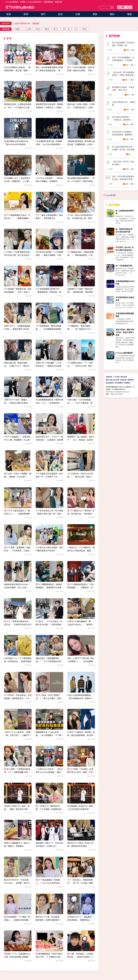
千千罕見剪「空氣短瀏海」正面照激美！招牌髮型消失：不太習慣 (18, 698)
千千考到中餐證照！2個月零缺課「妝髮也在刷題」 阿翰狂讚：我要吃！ (81, 70)
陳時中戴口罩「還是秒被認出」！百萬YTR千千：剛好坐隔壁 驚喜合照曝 (18, 366)
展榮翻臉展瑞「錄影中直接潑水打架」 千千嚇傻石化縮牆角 (49, 957)
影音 (60, 14)
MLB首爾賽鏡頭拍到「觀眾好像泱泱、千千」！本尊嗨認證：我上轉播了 (49, 403)
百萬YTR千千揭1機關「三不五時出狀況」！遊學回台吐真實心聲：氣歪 (49, 366)
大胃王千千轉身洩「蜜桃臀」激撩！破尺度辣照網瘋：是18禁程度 (81, 735)
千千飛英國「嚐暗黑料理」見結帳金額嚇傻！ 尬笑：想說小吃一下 (18, 292)
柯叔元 (85, 29)
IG (131, 7)
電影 (112, 14)
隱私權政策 (110, 383)
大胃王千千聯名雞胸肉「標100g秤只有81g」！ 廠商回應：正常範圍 (80, 624)
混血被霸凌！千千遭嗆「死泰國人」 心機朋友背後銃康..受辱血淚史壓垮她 (18, 920)
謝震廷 (18, 29)
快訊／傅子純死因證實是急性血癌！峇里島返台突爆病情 (123, 178)
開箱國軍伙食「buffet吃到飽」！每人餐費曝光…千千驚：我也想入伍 (49, 735)
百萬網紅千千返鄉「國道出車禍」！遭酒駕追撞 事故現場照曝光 (81, 292)
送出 (112, 7)
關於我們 (124, 377)
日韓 (78, 14)
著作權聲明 (119, 383)
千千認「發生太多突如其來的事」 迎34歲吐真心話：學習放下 (81, 218)
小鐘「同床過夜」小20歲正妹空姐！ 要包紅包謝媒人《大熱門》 (81, 957)
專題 (129, 14)
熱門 (43, 14)
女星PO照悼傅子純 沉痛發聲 (27, 23)
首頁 (9, 14)
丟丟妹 (38, 29)
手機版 (22, 2)
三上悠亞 (28, 29)
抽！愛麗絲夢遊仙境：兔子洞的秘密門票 (125, 230)
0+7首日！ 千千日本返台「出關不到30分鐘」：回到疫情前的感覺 (49, 624)
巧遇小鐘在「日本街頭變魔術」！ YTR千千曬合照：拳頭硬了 (81, 403)
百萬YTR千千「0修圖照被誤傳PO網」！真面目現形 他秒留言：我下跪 (17, 329)
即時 (26, 14)
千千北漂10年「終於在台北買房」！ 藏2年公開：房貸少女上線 (80, 477)
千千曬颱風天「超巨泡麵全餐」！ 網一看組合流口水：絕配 (81, 329)
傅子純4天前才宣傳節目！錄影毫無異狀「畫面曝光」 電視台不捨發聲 (124, 133)
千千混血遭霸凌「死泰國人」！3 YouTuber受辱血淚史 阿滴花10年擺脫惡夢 (50, 883)
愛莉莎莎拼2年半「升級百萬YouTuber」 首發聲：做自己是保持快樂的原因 (18, 883)
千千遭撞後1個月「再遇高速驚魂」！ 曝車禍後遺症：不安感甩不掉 (81, 255)
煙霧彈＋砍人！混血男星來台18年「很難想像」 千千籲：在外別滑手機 (17, 181)
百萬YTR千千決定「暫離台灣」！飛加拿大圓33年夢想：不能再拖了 (18, 403)
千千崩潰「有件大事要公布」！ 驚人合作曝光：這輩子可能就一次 (49, 698)
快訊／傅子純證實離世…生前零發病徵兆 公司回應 (123, 59)
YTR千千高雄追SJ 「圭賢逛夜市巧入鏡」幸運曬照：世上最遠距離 (18, 440)
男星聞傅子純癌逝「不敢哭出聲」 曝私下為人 (123, 89)
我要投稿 (109, 377)
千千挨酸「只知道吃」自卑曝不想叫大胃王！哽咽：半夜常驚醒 (81, 772)
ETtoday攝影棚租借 (124, 353)
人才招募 (116, 377)
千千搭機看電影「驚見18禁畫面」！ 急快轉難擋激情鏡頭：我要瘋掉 (49, 329)
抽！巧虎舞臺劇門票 (124, 266)
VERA (76, 29)
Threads (119, 7)
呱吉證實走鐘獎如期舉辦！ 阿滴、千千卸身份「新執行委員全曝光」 (81, 181)
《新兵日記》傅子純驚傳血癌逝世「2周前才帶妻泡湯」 (124, 74)
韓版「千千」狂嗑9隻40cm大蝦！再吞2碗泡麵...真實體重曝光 (17, 957)
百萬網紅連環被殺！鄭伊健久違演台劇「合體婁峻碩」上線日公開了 (81, 144)
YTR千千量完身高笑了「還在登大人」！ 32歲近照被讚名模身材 (18, 514)
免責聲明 (127, 383)
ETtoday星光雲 (20, 8)
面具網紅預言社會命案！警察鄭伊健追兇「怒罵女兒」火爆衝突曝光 (49, 107)
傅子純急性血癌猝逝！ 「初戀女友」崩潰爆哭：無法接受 (123, 118)
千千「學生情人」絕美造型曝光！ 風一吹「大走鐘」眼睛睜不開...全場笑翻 (81, 883)
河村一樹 (66, 29)
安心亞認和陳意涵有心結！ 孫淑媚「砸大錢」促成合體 (124, 148)
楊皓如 (47, 29)
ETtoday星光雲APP (34, 2)
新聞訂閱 (58, 2)
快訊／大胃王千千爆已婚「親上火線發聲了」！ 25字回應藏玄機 (81, 661)
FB (127, 7)
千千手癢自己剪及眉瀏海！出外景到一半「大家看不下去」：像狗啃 (49, 477)
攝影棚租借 (49, 2)
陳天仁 (56, 29)
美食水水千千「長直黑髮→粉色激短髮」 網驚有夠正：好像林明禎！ (80, 920)
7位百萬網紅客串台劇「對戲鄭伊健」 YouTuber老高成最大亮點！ (49, 144)
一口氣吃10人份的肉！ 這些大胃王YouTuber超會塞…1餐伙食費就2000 (49, 772)
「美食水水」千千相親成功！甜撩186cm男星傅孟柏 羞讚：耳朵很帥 (81, 551)
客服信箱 (123, 380)
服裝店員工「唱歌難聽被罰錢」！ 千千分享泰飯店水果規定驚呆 (49, 661)
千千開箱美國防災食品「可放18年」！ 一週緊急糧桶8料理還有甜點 (17, 218)
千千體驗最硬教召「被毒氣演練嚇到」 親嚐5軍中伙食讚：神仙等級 (49, 587)
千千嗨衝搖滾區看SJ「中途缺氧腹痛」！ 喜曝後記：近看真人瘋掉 (81, 587)
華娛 (95, 14)
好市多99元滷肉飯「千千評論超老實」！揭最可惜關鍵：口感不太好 (49, 255)
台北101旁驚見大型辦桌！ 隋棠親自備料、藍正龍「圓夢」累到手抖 (18, 70)
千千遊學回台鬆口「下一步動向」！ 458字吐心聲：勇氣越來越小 (81, 366)
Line (123, 7)
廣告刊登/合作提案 (113, 380)
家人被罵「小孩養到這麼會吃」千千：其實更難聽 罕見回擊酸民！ (17, 772)
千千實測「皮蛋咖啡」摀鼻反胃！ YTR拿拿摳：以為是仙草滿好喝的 (18, 551)
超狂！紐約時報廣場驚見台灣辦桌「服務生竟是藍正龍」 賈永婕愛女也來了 (49, 70)
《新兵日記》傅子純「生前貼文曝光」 (123, 163)
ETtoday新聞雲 (12, 2)
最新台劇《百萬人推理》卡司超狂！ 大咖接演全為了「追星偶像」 (81, 107)
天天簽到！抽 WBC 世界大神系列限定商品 (125, 249)
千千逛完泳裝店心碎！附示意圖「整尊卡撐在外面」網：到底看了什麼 (49, 514)
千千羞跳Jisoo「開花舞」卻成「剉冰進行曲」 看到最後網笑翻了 (81, 514)
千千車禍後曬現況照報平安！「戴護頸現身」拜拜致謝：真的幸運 (49, 292)
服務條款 (131, 380)
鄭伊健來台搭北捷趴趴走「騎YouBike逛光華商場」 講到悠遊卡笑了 (17, 144)
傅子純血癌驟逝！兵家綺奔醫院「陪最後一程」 (123, 44)
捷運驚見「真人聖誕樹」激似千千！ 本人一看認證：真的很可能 (81, 440)
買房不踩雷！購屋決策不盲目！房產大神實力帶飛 (125, 332)
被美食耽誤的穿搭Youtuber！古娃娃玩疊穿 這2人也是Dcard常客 (17, 587)
